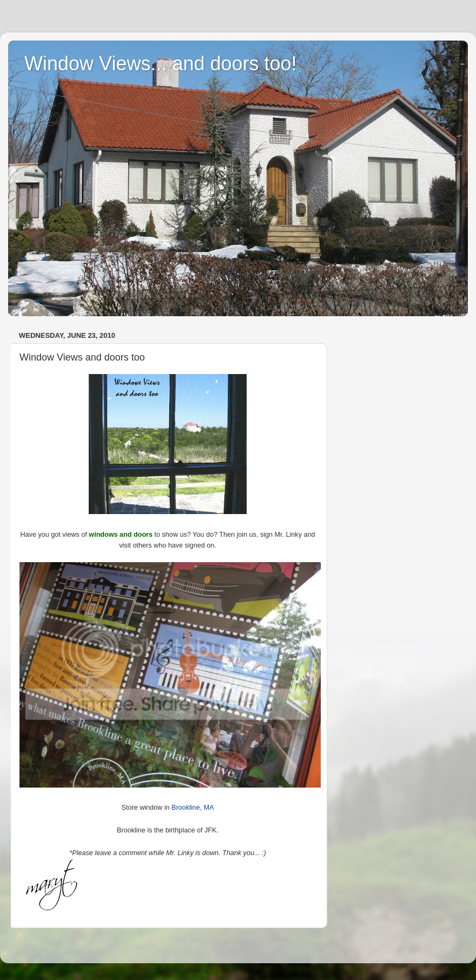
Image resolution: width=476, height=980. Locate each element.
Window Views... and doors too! (161, 64)
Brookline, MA (193, 808)
